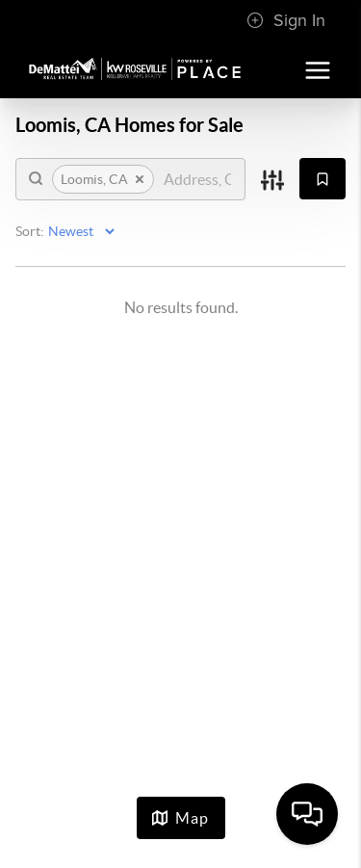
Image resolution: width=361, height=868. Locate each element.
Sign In (286, 20)
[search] (197, 179)
